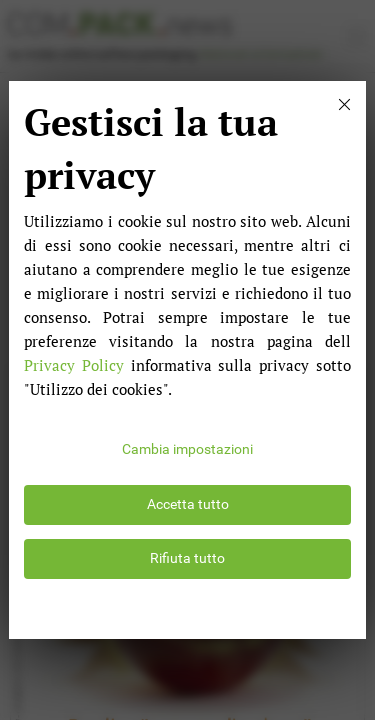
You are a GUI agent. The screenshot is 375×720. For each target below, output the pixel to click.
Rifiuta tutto (187, 558)
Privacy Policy (74, 365)
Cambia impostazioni (187, 449)
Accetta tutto (188, 504)
